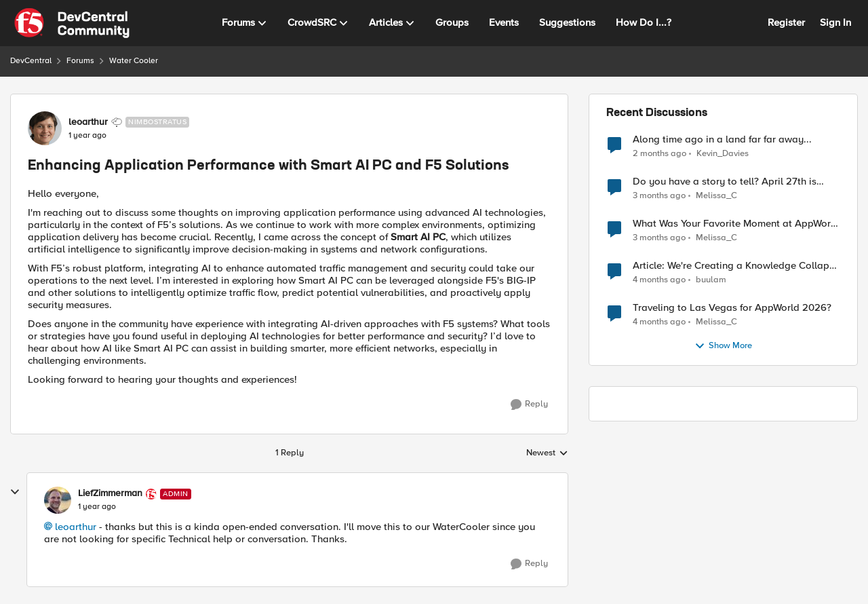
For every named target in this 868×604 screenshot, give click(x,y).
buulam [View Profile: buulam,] (711, 280)
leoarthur (76, 527)
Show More (723, 346)
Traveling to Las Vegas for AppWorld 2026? (732, 308)
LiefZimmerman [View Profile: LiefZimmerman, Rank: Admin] (110, 493)
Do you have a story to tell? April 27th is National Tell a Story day (725, 182)
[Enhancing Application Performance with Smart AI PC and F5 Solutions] (97, 507)
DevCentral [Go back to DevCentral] (31, 61)
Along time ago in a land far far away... (722, 139)
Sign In (835, 22)
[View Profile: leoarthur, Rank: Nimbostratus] (45, 128)
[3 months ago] (659, 196)
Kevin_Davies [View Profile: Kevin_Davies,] (723, 153)
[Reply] (529, 404)
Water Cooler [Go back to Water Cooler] (134, 61)
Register (786, 22)
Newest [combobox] (547, 453)
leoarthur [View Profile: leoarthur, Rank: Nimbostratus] (88, 122)
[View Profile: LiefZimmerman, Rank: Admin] (58, 500)
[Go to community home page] (72, 23)
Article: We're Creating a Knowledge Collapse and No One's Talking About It (736, 266)
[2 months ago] (659, 153)
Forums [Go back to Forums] (80, 61)
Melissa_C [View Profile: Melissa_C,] (716, 196)
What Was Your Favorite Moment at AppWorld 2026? (736, 224)
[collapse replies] (15, 492)
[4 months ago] (659, 280)
